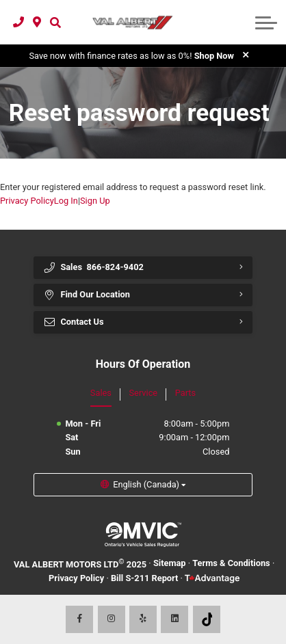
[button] (55, 22)
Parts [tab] (185, 393)
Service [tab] (144, 393)
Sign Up (95, 201)
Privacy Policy (27, 201)
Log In (66, 201)
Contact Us (74, 322)
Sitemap (170, 563)
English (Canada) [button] (146, 484)
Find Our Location (87, 295)
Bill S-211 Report (145, 578)
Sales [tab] (101, 393)
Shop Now (214, 56)
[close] (246, 55)
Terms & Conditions (231, 563)
